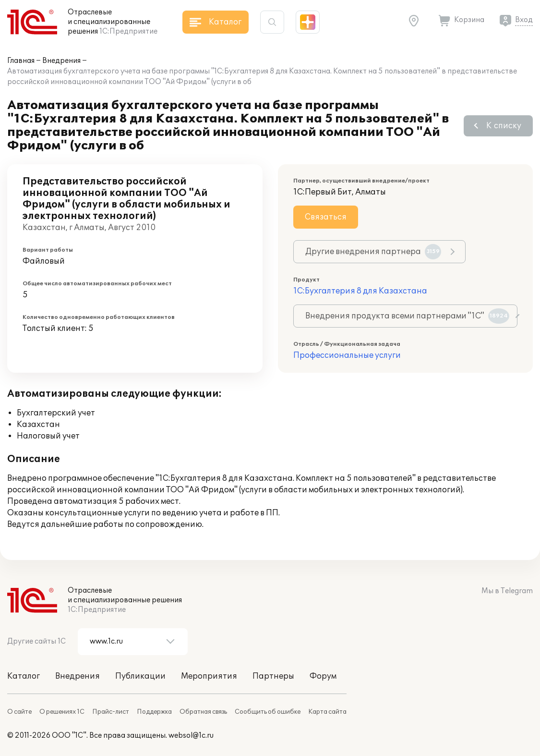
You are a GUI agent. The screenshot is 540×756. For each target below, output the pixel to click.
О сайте (19, 712)
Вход (524, 20)
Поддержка (154, 712)
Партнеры (273, 676)
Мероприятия (209, 676)
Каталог (24, 676)
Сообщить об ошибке (268, 712)
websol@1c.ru (191, 736)
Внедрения (61, 61)
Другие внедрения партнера (373, 252)
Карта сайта (327, 712)
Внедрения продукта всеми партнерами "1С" (407, 316)
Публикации (140, 676)
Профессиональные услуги (347, 355)
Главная (21, 61)
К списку (504, 126)
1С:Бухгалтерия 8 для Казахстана (360, 291)
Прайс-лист (111, 712)
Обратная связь (203, 712)
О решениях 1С (62, 712)
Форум (323, 676)
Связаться (326, 217)
